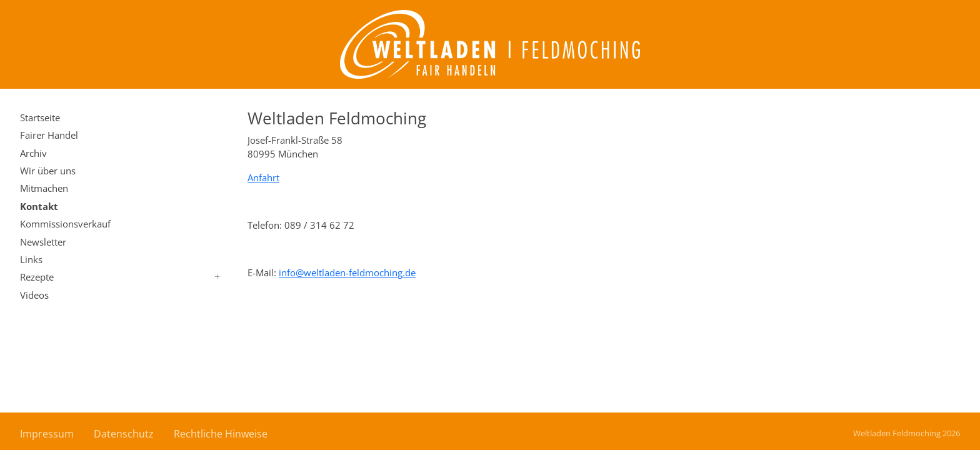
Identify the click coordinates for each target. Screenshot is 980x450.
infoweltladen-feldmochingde (347, 272)
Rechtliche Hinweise (221, 434)
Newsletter (43, 242)
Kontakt (39, 206)
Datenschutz (124, 434)
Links (31, 259)
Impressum (47, 434)
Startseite (40, 117)
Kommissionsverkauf (65, 224)
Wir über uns (48, 171)
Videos (34, 295)
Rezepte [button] (37, 277)
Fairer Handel (49, 135)
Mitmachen (44, 188)
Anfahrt (263, 177)
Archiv (33, 153)
